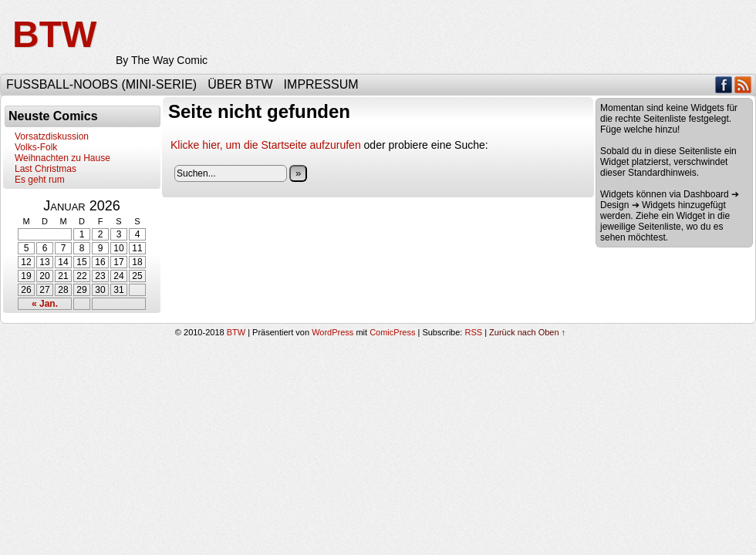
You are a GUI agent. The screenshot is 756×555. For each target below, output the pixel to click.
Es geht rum (40, 180)
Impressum (321, 84)
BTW (54, 34)
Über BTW (240, 84)
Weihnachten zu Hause (62, 158)
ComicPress (392, 332)
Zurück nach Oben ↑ (527, 332)
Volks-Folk (36, 147)
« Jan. (45, 304)
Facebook (724, 84)
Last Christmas (46, 169)
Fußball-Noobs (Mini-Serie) (101, 84)
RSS (743, 84)
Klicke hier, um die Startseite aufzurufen (266, 145)
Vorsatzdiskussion (52, 136)
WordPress (332, 332)
